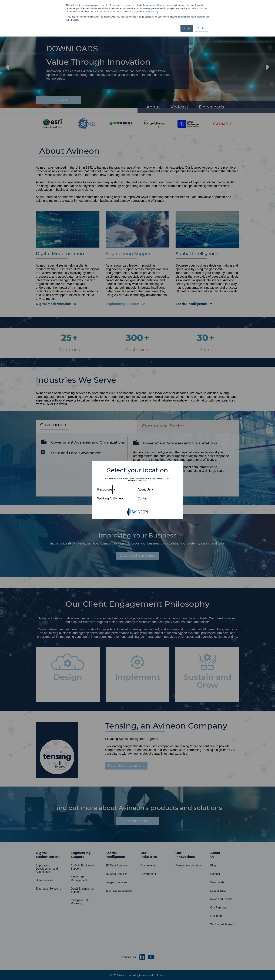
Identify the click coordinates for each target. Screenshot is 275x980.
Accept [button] (187, 28)
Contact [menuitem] (143, 498)
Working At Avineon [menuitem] (111, 498)
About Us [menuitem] (144, 489)
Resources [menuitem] (105, 489)
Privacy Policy (152, 12)
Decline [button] (202, 28)
